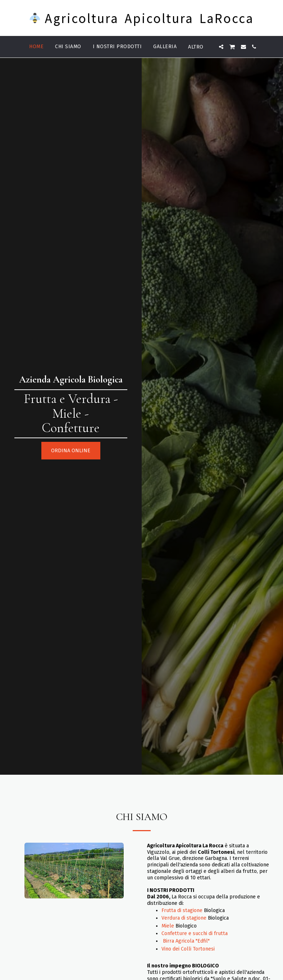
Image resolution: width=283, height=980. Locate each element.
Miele (168, 926)
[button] (221, 47)
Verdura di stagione (184, 918)
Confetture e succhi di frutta (195, 933)
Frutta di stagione (182, 910)
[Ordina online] (71, 451)
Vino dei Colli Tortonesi (188, 949)
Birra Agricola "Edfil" (186, 941)
